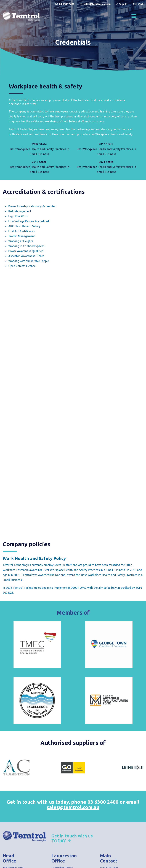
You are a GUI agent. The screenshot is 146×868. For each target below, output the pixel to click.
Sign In (122, 4)
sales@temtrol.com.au (73, 807)
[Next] (137, 767)
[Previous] (9, 767)
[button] (134, 16)
